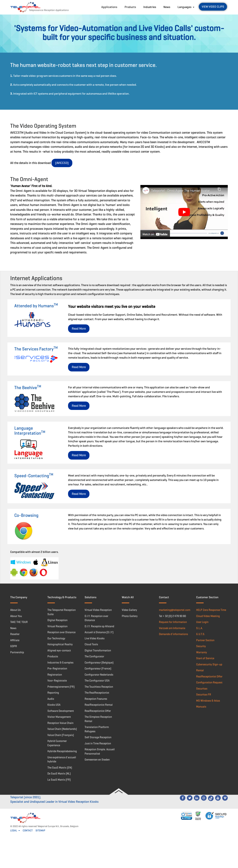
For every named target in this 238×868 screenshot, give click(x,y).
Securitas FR (204, 695)
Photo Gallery (130, 616)
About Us (15, 610)
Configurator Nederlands (99, 675)
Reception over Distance (61, 632)
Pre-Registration (57, 669)
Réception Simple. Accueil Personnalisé (100, 752)
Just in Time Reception (98, 743)
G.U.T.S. (201, 634)
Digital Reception (57, 620)
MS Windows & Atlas (208, 701)
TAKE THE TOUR (19, 622)
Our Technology (56, 638)
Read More (79, 329)
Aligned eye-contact (59, 650)
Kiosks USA (54, 705)
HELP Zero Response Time (211, 610)
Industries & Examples (60, 663)
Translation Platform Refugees (97, 729)
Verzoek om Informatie (172, 628)
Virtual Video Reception (98, 610)
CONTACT (28, 831)
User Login (202, 622)
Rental (200, 670)
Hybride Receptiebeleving (62, 751)
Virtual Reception (57, 626)
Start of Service (205, 658)
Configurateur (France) (98, 669)
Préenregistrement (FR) (61, 687)
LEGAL (14, 831)
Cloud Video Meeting (208, 616)
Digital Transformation (98, 650)
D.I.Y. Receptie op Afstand (99, 626)
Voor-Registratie (57, 681)
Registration (55, 675)
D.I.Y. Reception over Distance (96, 618)
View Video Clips (213, 7)
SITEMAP (40, 831)
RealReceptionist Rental (99, 705)
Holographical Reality (60, 644)
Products (130, 7)
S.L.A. (200, 628)
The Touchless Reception (99, 687)
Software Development (61, 711)
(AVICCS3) (62, 163)
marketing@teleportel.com (175, 610)
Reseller (15, 634)
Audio (51, 699)
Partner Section (205, 640)
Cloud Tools (91, 644)
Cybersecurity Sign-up (209, 664)
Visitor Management (59, 717)
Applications (109, 7)
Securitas (202, 689)
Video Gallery (129, 610)
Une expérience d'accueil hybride (62, 760)
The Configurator (94, 656)
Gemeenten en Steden (97, 760)
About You (16, 616)
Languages (185, 7)
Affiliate (15, 640)
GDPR (14, 646)
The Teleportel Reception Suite (62, 612)
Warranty (202, 652)
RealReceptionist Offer (98, 711)
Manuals (201, 707)
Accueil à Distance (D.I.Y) (99, 632)
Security (201, 646)
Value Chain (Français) (61, 735)
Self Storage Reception (98, 737)
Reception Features (96, 699)
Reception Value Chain (60, 723)
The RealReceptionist (97, 693)
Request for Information (173, 622)
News (167, 7)
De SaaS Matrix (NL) (59, 774)
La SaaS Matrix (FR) (59, 780)
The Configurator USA (97, 681)
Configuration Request (209, 682)
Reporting (53, 693)
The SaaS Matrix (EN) (60, 768)
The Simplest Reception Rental (98, 719)
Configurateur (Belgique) (99, 663)
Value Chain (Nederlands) (62, 729)
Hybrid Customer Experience (57, 743)
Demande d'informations (173, 634)
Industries (150, 7)
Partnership (17, 652)
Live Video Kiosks (95, 638)
